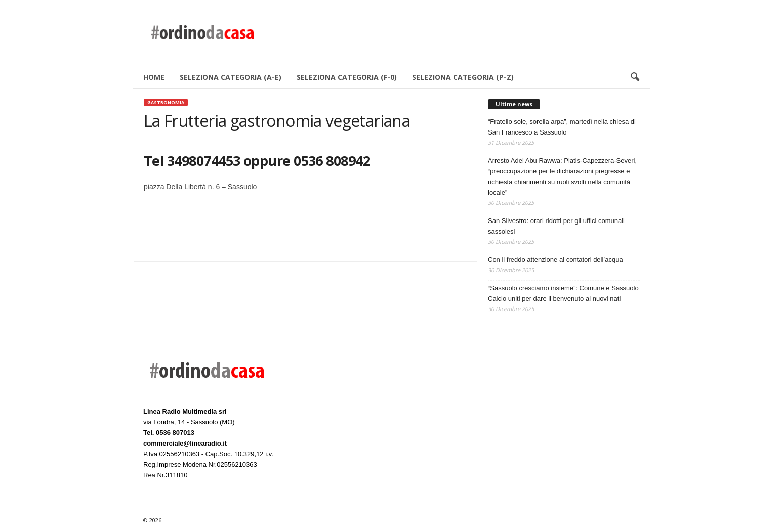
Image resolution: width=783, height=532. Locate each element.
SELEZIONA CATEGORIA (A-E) (231, 77)
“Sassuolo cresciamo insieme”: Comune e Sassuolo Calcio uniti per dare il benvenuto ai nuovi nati (563, 293)
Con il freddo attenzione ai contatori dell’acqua (555, 260)
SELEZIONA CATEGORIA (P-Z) (463, 77)
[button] (635, 77)
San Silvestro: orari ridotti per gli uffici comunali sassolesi (556, 226)
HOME (154, 77)
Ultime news (514, 104)
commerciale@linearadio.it (185, 443)
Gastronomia (166, 102)
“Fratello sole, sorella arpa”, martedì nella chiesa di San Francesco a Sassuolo (562, 127)
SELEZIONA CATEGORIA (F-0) (347, 77)
